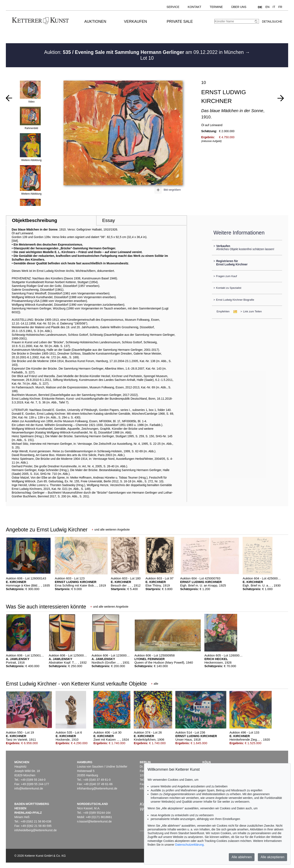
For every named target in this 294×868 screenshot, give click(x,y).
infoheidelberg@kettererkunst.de (36, 830)
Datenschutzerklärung (189, 845)
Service (173, 7)
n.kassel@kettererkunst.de (94, 821)
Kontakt (194, 7)
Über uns (239, 7)
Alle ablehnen (242, 857)
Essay (109, 220)
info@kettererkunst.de (29, 788)
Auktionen (95, 22)
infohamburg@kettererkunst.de (97, 788)
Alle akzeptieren (272, 857)
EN (267, 7)
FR (280, 7)
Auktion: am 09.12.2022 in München (144, 52)
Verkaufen (135, 22)
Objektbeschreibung (34, 220)
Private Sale (180, 22)
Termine (216, 7)
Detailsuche (272, 22)
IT (274, 7)
